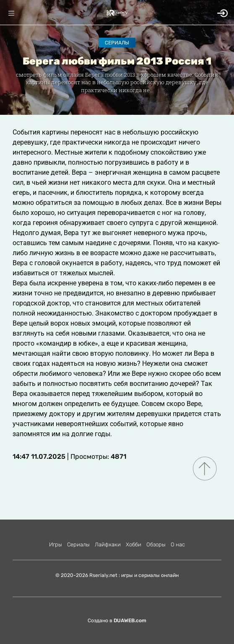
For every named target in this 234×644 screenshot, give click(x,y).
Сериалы (117, 43)
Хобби (134, 544)
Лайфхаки (108, 544)
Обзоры (156, 544)
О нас (178, 544)
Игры (56, 544)
